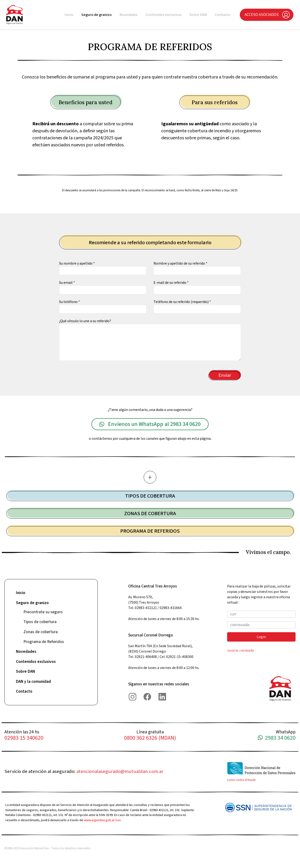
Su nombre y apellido (77, 263)
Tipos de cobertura (40, 622)
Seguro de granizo (96, 15)
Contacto (223, 15)
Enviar (225, 375)
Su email (67, 283)
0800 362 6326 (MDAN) (150, 738)
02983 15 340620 (24, 738)
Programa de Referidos (44, 642)
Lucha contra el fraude (241, 780)
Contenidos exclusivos (164, 15)
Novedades (129, 15)
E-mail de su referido (171, 283)
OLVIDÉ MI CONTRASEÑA (240, 651)
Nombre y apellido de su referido (180, 263)
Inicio (69, 15)
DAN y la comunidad (33, 681)
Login (261, 637)
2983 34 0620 (277, 738)
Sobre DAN (198, 15)
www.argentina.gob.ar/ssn (102, 820)
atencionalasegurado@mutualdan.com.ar (120, 771)
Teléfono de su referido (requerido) (182, 302)
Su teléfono (69, 302)
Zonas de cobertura (41, 632)
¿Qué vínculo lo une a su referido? (85, 321)
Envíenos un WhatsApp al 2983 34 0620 (150, 424)
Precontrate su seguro (43, 612)
